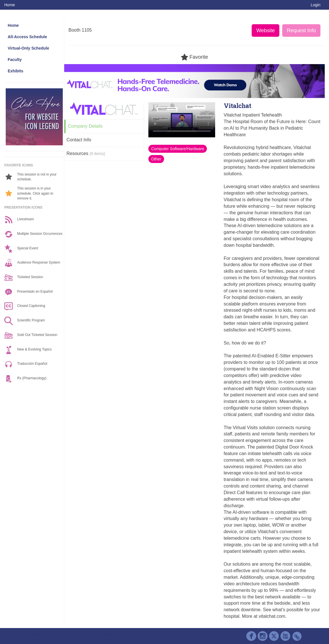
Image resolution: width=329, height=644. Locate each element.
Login (316, 5)
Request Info (301, 30)
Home (10, 5)
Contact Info (79, 140)
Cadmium (58, 634)
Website (266, 30)
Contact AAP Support (93, 634)
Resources (86, 153)
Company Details (85, 126)
